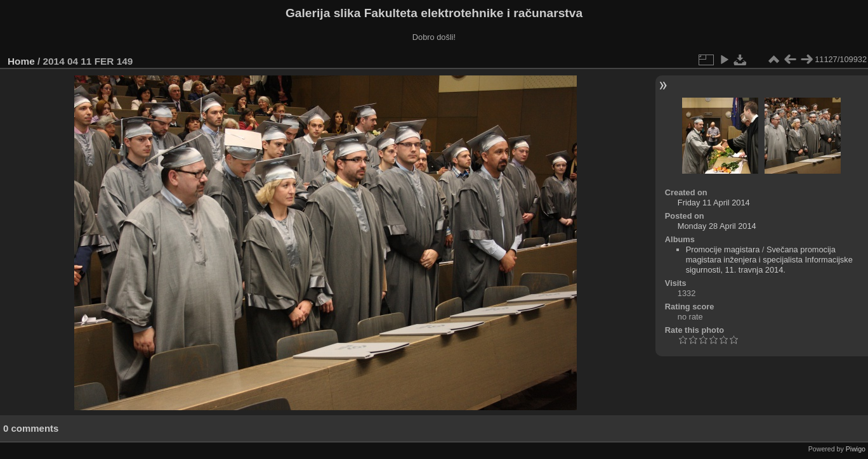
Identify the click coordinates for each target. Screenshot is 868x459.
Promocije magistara (723, 249)
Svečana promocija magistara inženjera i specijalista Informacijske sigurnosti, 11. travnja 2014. (769, 260)
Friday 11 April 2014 (714, 203)
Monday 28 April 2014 (717, 226)
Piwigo (856, 449)
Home (21, 61)
